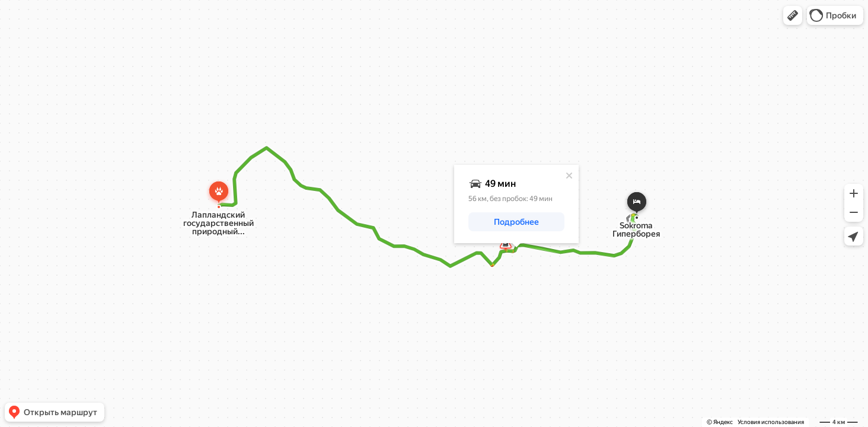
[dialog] (516, 204)
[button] (793, 15)
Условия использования (771, 422)
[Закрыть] (569, 176)
